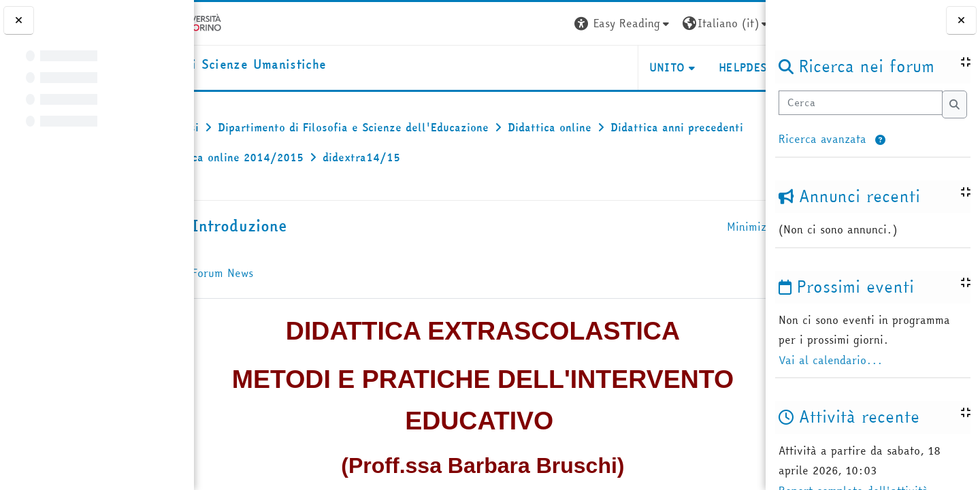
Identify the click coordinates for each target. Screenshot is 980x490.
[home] (290, 65)
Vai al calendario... (831, 360)
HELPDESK (683, 67)
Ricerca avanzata (822, 139)
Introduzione (296, 226)
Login (741, 23)
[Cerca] (860, 103)
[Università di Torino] (236, 22)
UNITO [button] (604, 67)
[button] (880, 141)
